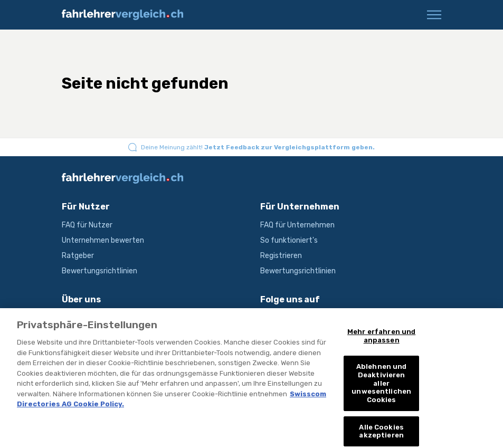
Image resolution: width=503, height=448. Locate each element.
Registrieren (281, 256)
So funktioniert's (289, 240)
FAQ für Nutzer (87, 225)
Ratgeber (78, 256)
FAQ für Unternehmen (297, 225)
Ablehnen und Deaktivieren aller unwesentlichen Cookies (381, 387)
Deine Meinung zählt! (258, 147)
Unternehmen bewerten (103, 240)
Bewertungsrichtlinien (99, 271)
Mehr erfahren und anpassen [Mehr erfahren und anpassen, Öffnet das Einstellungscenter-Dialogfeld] (381, 340)
